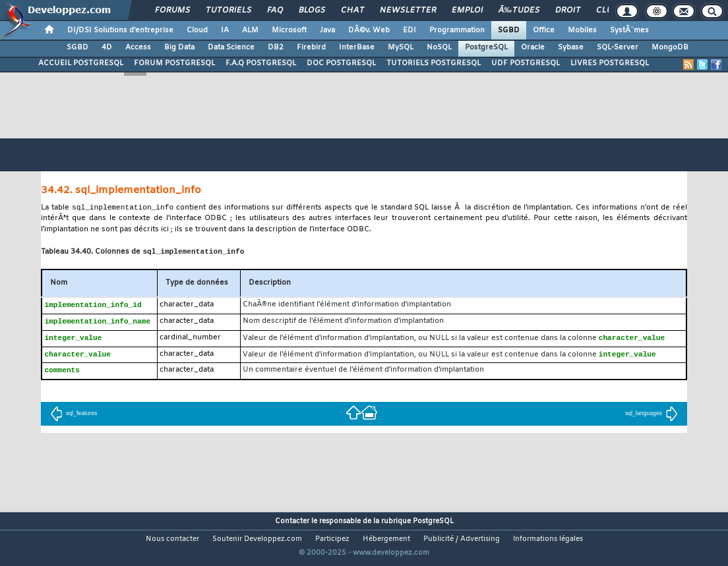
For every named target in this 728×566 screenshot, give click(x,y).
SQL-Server (618, 47)
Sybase (571, 47)
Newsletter (408, 11)
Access (138, 47)
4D (107, 47)
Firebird (311, 47)
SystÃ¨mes (629, 30)
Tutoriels (228, 11)
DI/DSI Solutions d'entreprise (120, 30)
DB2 (276, 47)
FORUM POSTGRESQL (174, 63)
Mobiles (582, 30)
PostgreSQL (486, 47)
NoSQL (439, 47)
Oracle (533, 47)
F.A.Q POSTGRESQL (261, 63)
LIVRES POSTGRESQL (610, 63)
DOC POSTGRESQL (341, 63)
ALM (250, 30)
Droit (568, 11)
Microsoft (289, 30)
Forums (172, 11)
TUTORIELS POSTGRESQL (434, 63)
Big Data (179, 47)
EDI (409, 30)
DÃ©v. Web (369, 30)
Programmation (457, 30)
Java (327, 30)
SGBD (509, 30)
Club (607, 11)
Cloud (197, 30)
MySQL (401, 47)
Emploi (467, 11)
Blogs (312, 11)
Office (544, 30)
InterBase (357, 47)
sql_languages (652, 418)
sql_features (74, 418)
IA (225, 30)
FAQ (275, 11)
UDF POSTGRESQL (526, 63)
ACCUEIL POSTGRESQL (81, 63)
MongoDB (670, 47)
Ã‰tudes (519, 11)
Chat (352, 11)
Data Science (231, 47)
